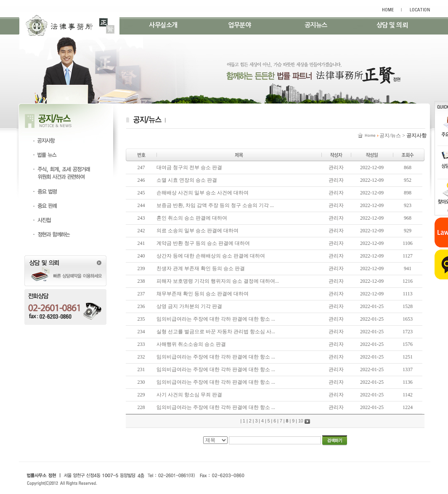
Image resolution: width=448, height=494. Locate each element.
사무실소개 (163, 25)
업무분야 (239, 25)
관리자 (336, 167)
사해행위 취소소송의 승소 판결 (191, 344)
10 (301, 421)
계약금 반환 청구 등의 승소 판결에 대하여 (203, 243)
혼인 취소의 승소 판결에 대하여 (192, 218)
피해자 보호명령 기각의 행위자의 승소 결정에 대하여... (218, 281)
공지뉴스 (316, 25)
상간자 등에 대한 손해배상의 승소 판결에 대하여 (211, 256)
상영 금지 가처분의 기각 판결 (189, 306)
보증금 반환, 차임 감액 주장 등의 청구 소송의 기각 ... (215, 205)
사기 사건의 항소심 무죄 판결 (189, 395)
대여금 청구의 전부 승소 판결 (189, 167)
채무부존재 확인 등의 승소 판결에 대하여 (203, 294)
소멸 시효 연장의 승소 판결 (187, 180)
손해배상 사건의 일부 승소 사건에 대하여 (203, 193)
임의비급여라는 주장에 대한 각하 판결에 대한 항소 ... (216, 319)
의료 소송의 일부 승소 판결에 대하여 (197, 231)
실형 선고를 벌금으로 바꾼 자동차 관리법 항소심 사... (216, 332)
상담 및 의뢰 (392, 25)
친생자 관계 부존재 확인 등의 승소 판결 (201, 268)
